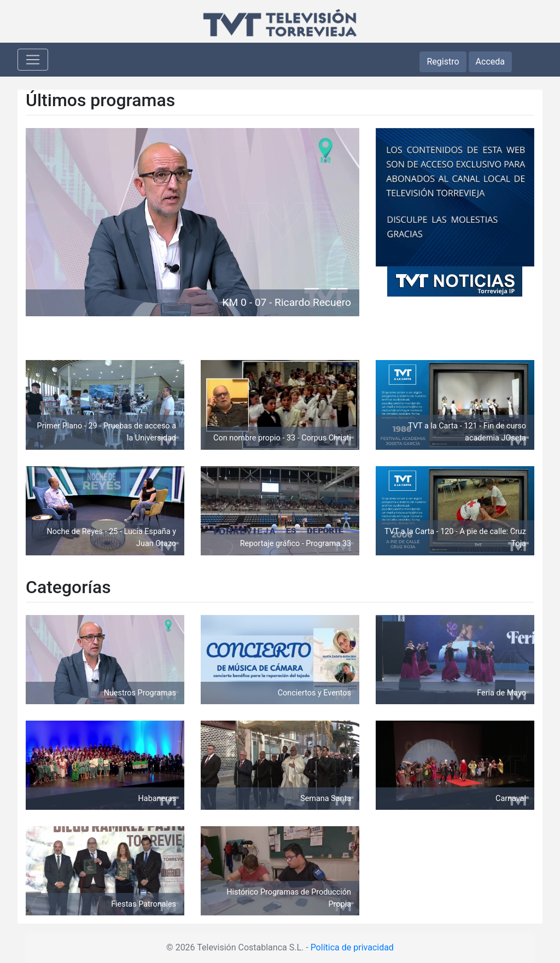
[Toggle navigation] (33, 60)
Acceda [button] (490, 62)
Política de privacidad (352, 947)
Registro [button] (443, 62)
